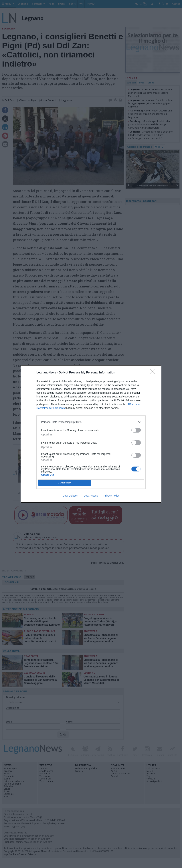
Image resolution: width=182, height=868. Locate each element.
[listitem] (91, 422)
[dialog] (91, 434)
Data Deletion (70, 496)
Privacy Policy (111, 496)
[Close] (154, 373)
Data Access (91, 496)
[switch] (136, 430)
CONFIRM (65, 483)
